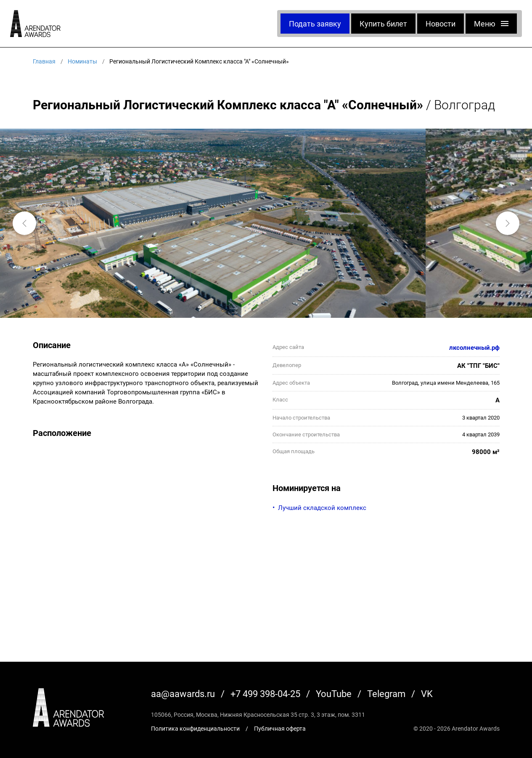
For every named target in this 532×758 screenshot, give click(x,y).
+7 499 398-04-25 (265, 693)
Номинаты (82, 61)
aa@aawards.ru (183, 693)
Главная (44, 61)
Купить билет (383, 24)
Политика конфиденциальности (195, 728)
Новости (441, 24)
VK (427, 693)
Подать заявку (315, 24)
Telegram (386, 693)
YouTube (334, 693)
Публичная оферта (280, 728)
